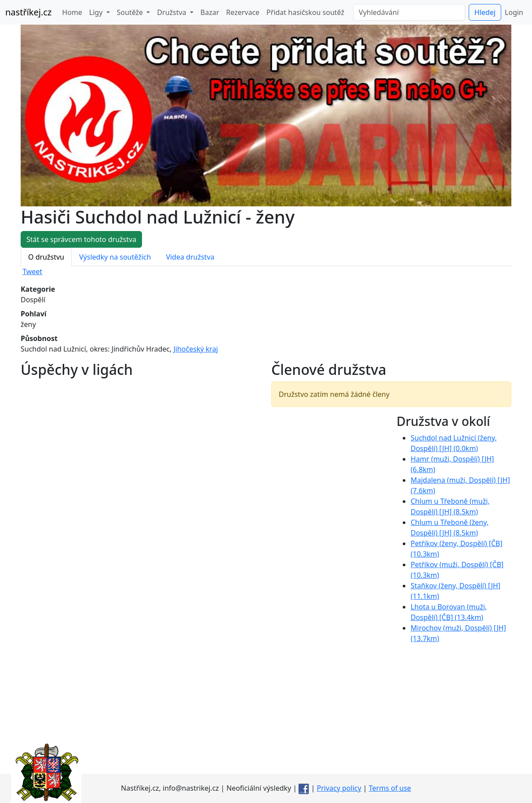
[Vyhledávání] (409, 12)
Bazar (210, 12)
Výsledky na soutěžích (115, 257)
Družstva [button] (172, 12)
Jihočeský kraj (195, 349)
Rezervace (243, 12)
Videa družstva (190, 257)
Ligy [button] (97, 12)
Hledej (485, 12)
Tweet (32, 271)
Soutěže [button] (131, 12)
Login (514, 12)
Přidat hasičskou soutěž (305, 12)
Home (72, 12)
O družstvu (46, 257)
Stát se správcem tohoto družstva (81, 239)
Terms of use (390, 788)
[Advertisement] (266, 712)
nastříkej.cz (28, 12)
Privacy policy (339, 788)
